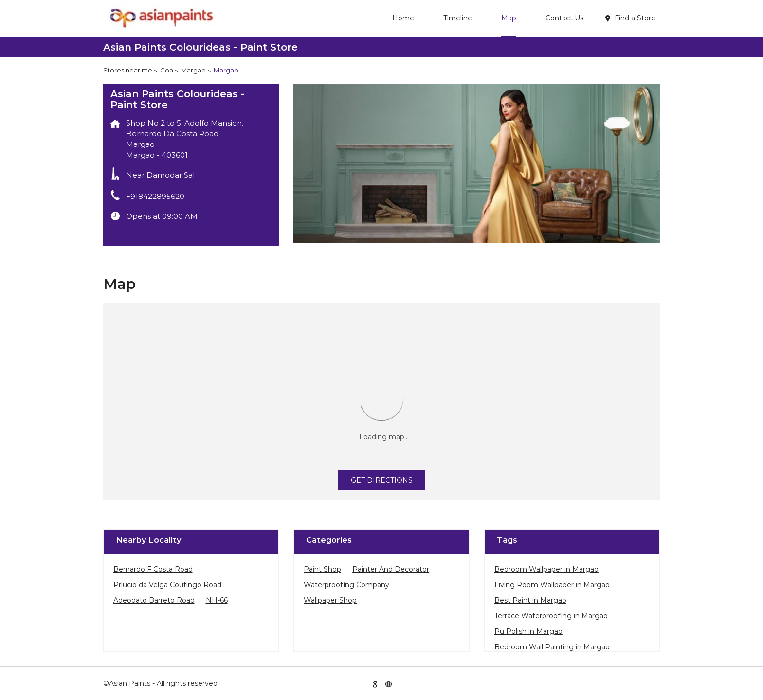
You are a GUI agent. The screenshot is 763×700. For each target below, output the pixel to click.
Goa (167, 70)
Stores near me (128, 70)
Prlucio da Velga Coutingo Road (167, 585)
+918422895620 (155, 196)
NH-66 (217, 600)
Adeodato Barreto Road (154, 600)
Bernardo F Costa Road (153, 569)
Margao (193, 70)
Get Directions (382, 480)
